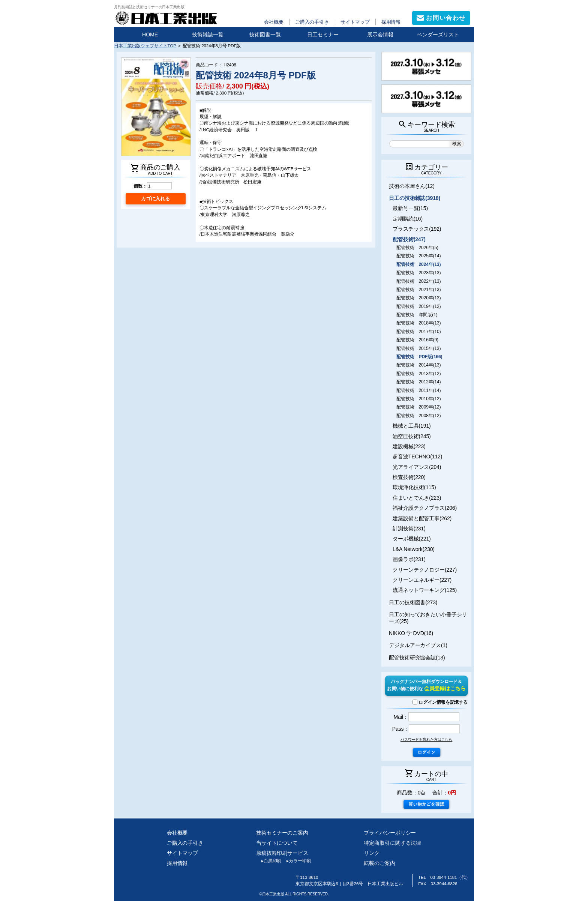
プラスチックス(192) (417, 229)
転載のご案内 (379, 863)
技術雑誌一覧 (208, 35)
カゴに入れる (155, 199)
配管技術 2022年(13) (418, 281)
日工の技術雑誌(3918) (415, 198)
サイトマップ (355, 22)
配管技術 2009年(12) (418, 407)
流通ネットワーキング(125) (425, 590)
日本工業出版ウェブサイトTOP (145, 46)
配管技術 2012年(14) (418, 382)
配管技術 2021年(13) (418, 290)
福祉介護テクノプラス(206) (425, 508)
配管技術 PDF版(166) (419, 357)
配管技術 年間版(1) (417, 315)
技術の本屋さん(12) (412, 186)
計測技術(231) (409, 529)
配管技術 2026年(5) (417, 248)
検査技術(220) (409, 477)
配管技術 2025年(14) (418, 256)
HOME (150, 35)
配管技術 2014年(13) (418, 365)
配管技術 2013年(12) (418, 374)
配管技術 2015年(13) (418, 348)
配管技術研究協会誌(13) (417, 658)
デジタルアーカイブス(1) (418, 645)
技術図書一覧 (265, 35)
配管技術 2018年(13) (418, 323)
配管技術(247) (409, 239)
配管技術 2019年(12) (418, 306)
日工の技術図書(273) (413, 602)
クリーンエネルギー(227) (422, 580)
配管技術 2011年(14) (418, 390)
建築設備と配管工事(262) (422, 518)
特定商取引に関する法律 (392, 843)
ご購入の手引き (312, 22)
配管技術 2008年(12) (418, 416)
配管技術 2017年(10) (418, 332)
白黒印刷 (269, 861)
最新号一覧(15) (410, 208)
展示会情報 (380, 35)
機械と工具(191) (412, 426)
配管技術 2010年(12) (418, 399)
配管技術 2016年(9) (417, 340)
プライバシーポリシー (390, 833)
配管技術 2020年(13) (418, 298)
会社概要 (274, 22)
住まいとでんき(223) (417, 498)
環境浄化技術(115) (414, 487)
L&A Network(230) (414, 549)
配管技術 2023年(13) (418, 273)
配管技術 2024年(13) (418, 264)
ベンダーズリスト (438, 35)
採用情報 (391, 22)
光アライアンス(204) (417, 467)
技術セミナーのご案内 (282, 833)
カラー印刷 (296, 861)
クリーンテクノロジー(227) (425, 570)
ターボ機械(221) (412, 539)
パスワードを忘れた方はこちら (426, 740)
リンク (372, 853)
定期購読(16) (408, 219)
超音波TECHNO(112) (417, 457)
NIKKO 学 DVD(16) (411, 633)
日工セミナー (323, 35)
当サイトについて (277, 843)
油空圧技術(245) (412, 436)
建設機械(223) (409, 446)
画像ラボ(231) (409, 559)
